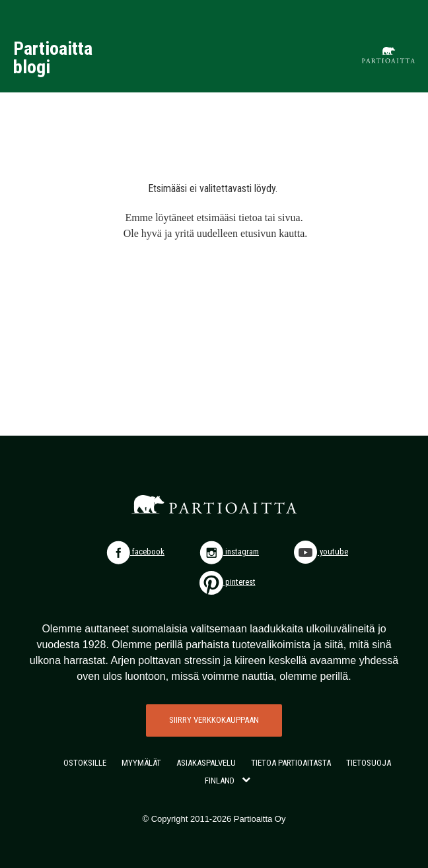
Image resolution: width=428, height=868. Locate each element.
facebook (135, 551)
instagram (229, 551)
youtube (321, 551)
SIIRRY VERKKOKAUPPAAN (214, 720)
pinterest (228, 582)
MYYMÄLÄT (141, 763)
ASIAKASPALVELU (206, 763)
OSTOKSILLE (85, 763)
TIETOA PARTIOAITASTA (291, 763)
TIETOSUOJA (369, 763)
